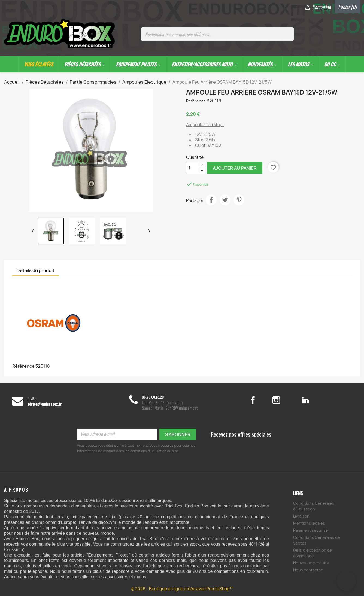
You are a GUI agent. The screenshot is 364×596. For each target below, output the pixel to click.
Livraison (301, 516)
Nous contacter (308, 570)
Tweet (225, 200)
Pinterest (239, 200)
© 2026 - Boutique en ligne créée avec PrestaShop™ (182, 589)
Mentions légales (309, 523)
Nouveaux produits (311, 563)
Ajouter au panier (235, 168)
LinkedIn (306, 400)
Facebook (259, 400)
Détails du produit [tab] (36, 270)
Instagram (283, 400)
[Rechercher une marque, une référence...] (217, 34)
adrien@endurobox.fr (45, 404)
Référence (196, 101)
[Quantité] (193, 168)
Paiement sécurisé (311, 530)
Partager (211, 200)
